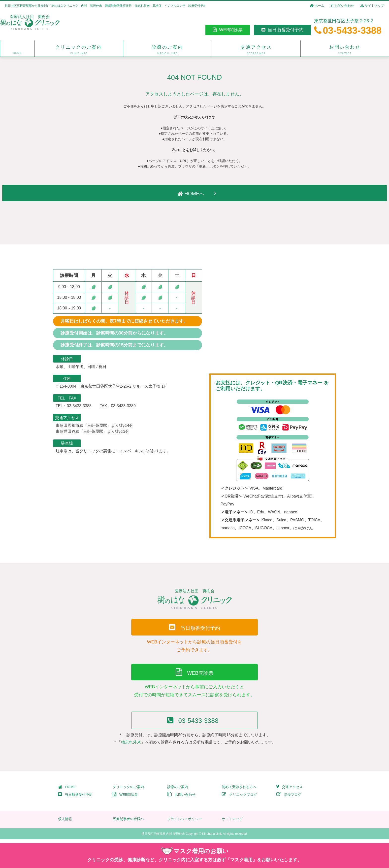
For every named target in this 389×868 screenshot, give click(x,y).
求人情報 (65, 823)
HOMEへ (195, 193)
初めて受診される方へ (239, 791)
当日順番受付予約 (282, 30)
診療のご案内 (178, 791)
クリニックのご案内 (128, 791)
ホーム (317, 6)
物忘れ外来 (131, 746)
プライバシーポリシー (185, 823)
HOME (67, 791)
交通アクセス (290, 791)
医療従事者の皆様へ (128, 823)
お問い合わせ (342, 6)
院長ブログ (289, 799)
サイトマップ (372, 6)
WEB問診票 (228, 30)
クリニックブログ (239, 799)
